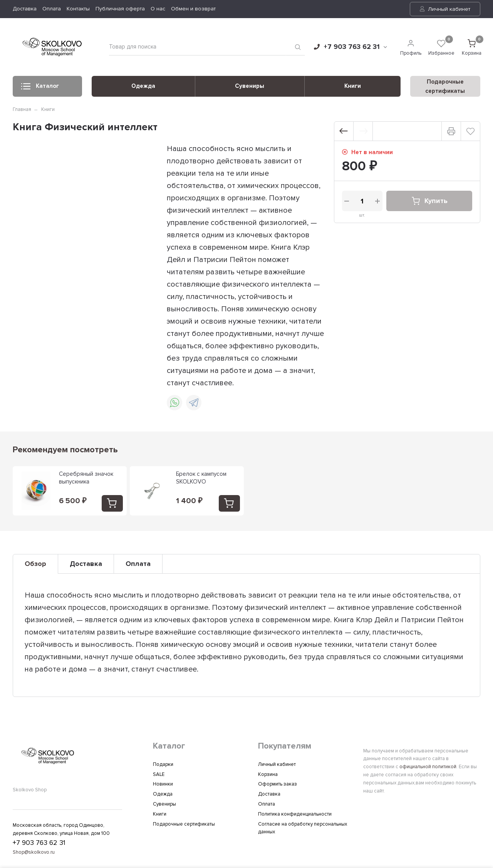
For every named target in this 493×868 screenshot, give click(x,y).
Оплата (52, 9)
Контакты (78, 9)
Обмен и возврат (193, 9)
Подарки (163, 764)
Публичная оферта (120, 9)
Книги (353, 86)
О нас (158, 9)
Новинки (163, 784)
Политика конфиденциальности (295, 814)
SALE (159, 774)
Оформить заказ (278, 784)
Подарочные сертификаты (184, 824)
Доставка (25, 9)
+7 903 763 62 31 (350, 47)
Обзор (35, 564)
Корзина (268, 774)
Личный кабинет (445, 9)
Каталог (40, 88)
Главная (22, 109)
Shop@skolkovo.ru (34, 852)
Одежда (143, 86)
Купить (429, 201)
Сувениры (250, 86)
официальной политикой (428, 767)
